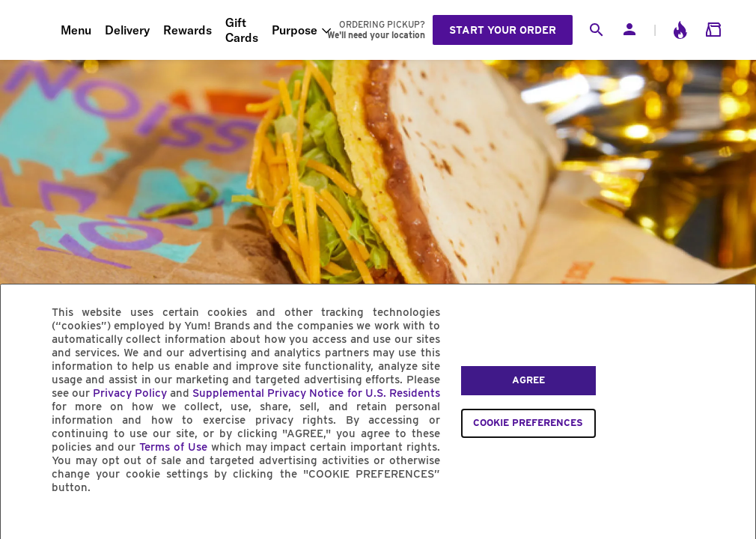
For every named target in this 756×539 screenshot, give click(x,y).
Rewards (188, 30)
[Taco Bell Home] (31, 30)
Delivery (127, 30)
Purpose (295, 30)
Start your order (503, 30)
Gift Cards (242, 30)
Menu (76, 30)
